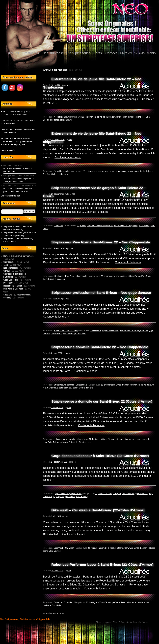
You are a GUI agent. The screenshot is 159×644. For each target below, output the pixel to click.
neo (68, 85)
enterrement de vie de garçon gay (100, 117)
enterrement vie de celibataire (100, 226)
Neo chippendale (61, 171)
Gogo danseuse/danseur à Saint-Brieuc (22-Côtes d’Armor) (100, 456)
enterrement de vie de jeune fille (130, 117)
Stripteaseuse (80, 53)
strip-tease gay (66, 388)
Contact (111, 53)
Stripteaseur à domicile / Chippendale (70, 385)
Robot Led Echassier (63, 602)
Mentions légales (104, 622)
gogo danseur (142, 494)
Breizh (83, 226)
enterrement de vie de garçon (128, 439)
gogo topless (58, 497)
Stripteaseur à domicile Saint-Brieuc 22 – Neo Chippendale (100, 347)
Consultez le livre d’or (10, 196)
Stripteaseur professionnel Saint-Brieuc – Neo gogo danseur (101, 293)
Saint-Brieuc (53, 174)
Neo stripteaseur (55, 53)
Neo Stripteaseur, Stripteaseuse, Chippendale (25, 619)
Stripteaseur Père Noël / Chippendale (70, 276)
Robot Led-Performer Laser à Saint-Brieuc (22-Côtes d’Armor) (102, 564)
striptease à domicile (69, 442)
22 (83, 117)
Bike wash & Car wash (13, 289)
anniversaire (109, 276)
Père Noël (146, 276)
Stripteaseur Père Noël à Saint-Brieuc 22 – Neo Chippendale (101, 242)
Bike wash (110, 548)
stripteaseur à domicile (83, 388)
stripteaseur (65, 120)
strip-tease (54, 120)
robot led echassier (135, 602)
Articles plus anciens (53, 613)
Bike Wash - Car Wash (64, 548)
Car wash (129, 548)
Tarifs (98, 53)
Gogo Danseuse (11, 280)
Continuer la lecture (68, 157)
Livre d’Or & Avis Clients (138, 53)
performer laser (119, 602)
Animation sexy (105, 494)
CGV (115, 622)
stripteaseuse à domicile (65, 439)
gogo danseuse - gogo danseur (68, 494)
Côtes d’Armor (134, 276)
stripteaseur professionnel (65, 330)
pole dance (70, 497)
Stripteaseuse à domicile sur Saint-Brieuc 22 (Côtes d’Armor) (102, 401)
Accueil (14, 53)
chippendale (91, 171)
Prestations (31, 53)
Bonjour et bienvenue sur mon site (19, 256)
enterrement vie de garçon (126, 226)
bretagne (96, 439)
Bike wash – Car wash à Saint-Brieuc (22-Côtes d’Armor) (98, 510)
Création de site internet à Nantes (133, 622)
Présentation (9, 283)
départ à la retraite (110, 330)
